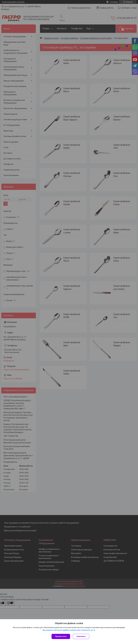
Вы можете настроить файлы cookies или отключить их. (68, 630)
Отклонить (81, 636)
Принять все (61, 636)
